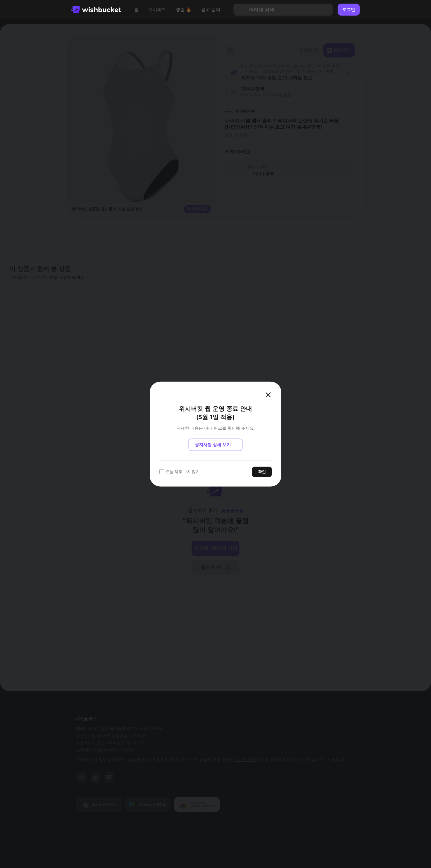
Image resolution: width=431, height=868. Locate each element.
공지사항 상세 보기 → (215, 445)
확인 (262, 472)
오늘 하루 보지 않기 (179, 472)
